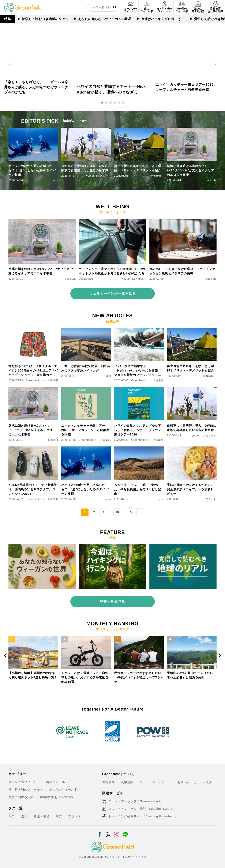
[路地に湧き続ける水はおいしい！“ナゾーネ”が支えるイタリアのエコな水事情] (42, 221)
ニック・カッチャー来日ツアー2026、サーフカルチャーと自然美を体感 (85, 430)
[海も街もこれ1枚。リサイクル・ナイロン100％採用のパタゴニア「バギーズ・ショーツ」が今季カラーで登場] (33, 330)
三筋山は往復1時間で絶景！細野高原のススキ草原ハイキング (86, 368)
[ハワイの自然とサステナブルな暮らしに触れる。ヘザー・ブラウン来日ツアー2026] (139, 390)
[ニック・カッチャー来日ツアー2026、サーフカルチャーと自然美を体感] (86, 390)
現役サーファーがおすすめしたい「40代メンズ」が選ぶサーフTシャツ (139, 677)
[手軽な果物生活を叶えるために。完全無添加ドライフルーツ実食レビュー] (192, 449)
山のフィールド (57, 782)
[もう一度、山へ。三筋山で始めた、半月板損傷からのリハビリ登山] (139, 449)
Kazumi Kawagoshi (134, 279)
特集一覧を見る (113, 601)
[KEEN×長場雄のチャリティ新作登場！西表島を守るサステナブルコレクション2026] (33, 449)
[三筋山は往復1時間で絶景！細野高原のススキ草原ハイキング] (86, 330)
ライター (209, 782)
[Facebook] (100, 832)
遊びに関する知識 (21, 797)
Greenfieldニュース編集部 (42, 380)
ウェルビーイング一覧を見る (112, 294)
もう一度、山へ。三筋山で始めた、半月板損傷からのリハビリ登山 (138, 489)
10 (117, 512)
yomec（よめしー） (99, 176)
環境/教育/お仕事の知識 (57, 797)
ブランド (74, 816)
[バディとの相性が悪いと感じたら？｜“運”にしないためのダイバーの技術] (86, 449)
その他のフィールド (63, 789)
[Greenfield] (23, 5)
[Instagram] (117, 832)
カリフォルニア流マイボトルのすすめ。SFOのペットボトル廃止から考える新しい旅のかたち (112, 271)
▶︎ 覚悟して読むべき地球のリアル (43, 19)
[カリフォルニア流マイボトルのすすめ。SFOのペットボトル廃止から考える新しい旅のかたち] (112, 221)
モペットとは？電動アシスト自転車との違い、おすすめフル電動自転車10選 (85, 677)
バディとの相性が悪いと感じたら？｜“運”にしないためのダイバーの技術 (32, 170)
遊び (24, 816)
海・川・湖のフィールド (26, 789)
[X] (108, 832)
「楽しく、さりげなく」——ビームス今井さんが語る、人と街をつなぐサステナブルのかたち (36, 87)
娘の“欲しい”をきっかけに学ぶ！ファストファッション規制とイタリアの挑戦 (182, 271)
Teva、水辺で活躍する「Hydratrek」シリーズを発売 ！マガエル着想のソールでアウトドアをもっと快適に (138, 371)
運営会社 (108, 782)
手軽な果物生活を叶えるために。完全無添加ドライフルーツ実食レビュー (190, 489)
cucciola (211, 180)
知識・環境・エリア (48, 816)
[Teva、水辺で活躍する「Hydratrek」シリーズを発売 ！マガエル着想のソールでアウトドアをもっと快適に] (139, 330)
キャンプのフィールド (24, 782)
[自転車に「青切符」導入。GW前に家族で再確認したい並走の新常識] (192, 390)
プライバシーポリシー (155, 782)
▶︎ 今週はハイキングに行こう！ (160, 19)
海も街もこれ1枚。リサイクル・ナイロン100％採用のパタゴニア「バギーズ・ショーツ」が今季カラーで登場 (33, 371)
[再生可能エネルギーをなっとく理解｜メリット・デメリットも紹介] (192, 330)
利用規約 (127, 782)
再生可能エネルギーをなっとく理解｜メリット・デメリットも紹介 (138, 168)
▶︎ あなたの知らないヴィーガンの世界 (102, 19)
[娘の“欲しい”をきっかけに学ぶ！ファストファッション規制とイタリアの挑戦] (183, 221)
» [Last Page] (140, 512)
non (56, 180)
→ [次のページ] (131, 512)
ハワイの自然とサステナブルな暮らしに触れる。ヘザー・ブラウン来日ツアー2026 (138, 430)
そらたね (211, 499)
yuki (108, 376)
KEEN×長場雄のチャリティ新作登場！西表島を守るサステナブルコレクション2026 (33, 489)
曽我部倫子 (157, 176)
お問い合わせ (187, 782)
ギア (12, 816)
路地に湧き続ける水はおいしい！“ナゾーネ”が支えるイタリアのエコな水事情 (190, 170)
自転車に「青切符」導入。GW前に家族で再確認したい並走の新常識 (86, 168)
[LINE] (125, 832)
